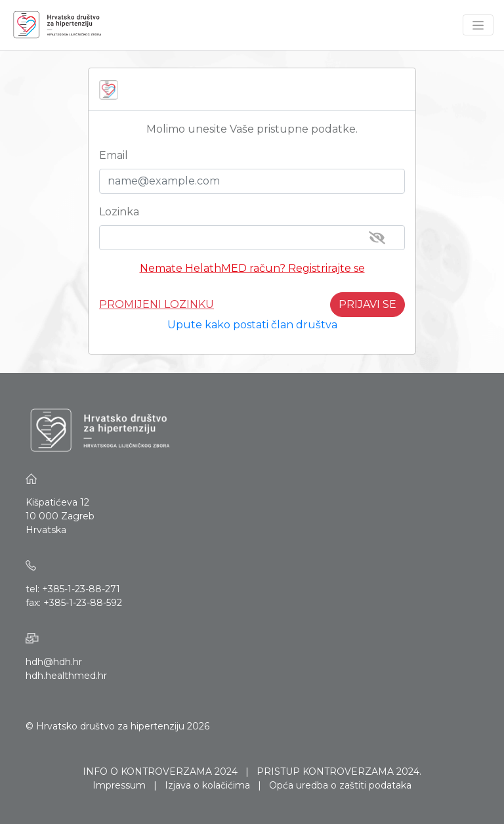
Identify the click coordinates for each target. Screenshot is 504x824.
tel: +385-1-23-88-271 (73, 589)
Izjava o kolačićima (207, 785)
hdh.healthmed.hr (66, 676)
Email (114, 155)
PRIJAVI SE (367, 304)
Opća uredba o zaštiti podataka (340, 785)
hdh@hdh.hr (54, 662)
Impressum (119, 785)
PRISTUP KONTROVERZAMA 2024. (339, 771)
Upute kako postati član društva (252, 325)
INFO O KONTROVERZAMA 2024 (160, 771)
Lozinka (119, 212)
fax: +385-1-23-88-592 (74, 603)
